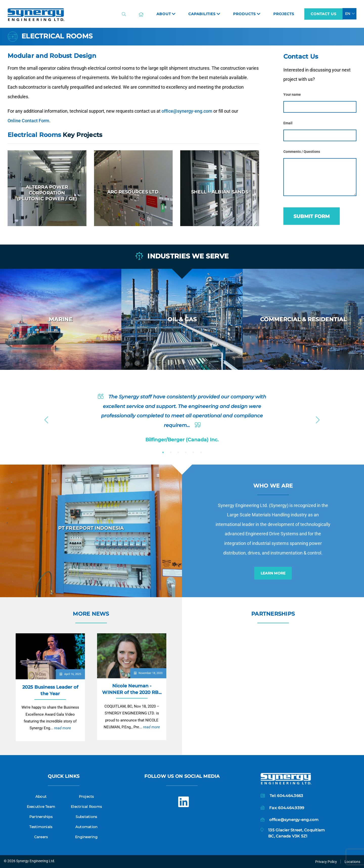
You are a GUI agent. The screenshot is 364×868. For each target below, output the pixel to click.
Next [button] (318, 418)
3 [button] (178, 452)
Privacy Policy (326, 862)
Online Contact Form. (29, 121)
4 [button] (186, 452)
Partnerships (273, 614)
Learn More (273, 573)
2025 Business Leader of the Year (50, 690)
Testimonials (41, 827)
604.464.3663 (290, 796)
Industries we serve (182, 256)
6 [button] (201, 452)
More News (91, 614)
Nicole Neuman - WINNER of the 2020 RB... (132, 689)
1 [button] (163, 452)
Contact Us (324, 14)
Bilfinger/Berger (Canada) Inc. (182, 440)
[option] (61, 319)
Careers (41, 837)
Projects (86, 797)
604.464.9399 (291, 808)
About (41, 797)
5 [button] (193, 452)
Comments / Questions (302, 152)
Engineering (86, 837)
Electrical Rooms (86, 807)
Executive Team (41, 807)
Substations (86, 817)
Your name (292, 95)
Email (288, 123)
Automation (86, 827)
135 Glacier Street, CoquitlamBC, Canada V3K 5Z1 (297, 833)
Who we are (273, 486)
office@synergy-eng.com (187, 111)
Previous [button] (46, 418)
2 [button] (171, 452)
